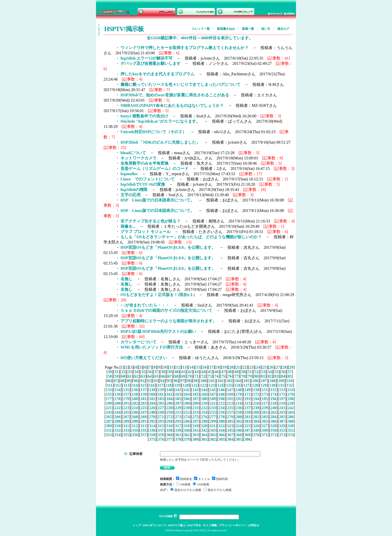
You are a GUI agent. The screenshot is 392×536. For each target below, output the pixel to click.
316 (169, 426)
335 (143, 430)
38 (163, 372)
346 (239, 430)
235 (230, 408)
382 (213, 439)
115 (143, 385)
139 (161, 390)
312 (135, 426)
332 (117, 430)
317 (178, 426)
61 (130, 376)
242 (291, 408)
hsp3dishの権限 (134, 190)
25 (264, 367)
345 (230, 430)
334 (135, 430)
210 (204, 403)
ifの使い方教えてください (144, 358)
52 (256, 372)
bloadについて (133, 153)
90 (135, 381)
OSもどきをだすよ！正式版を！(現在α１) (158, 295)
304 (256, 421)
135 (126, 390)
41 (183, 372)
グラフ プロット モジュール (145, 232)
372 (273, 435)
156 (117, 394)
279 (230, 417)
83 (276, 376)
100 (203, 381)
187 (195, 399)
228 (169, 408)
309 (109, 426)
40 (176, 372)
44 (203, 372)
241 (282, 408)
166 (204, 394)
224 (135, 408)
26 (271, 367)
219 (282, 403)
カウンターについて (138, 342)
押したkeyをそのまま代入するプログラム (157, 74)
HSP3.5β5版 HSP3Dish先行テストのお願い (158, 331)
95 (169, 381)
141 (178, 390)
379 (187, 439)
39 (170, 372)
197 (282, 399)
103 (229, 381)
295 (178, 421)
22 (244, 367)
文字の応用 (130, 195)
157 (126, 394)
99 (195, 381)
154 (291, 390)
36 (150, 372)
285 (282, 417)
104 (238, 381)
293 (161, 421)
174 (273, 394)
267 (126, 417)
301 (230, 421)
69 (183, 376)
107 (264, 381)
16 (205, 367)
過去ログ (283, 29)
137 (143, 390)
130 (272, 385)
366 (221, 435)
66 (163, 376)
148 (239, 390)
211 (213, 403)
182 (152, 399)
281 (247, 417)
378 (178, 439)
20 (231, 367)
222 (117, 408)
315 (161, 426)
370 (256, 435)
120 (186, 385)
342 (204, 430)
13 (185, 367)
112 (118, 385)
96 (175, 381)
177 (109, 399)
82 (270, 376)
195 (265, 399)
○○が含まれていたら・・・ (145, 305)
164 (187, 394)
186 (187, 399)
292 (152, 421)
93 (155, 381)
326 (256, 426)
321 (213, 426)
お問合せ (254, 525)
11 (171, 367)
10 (165, 367)
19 (225, 367)
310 (117, 426)
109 (281, 381)
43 (196, 372)
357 (143, 435)
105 (246, 381)
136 (135, 390)
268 (135, 417)
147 (230, 390)
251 (178, 412)
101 (212, 381)
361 (178, 435)
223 (126, 408)
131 (281, 385)
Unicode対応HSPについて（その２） (153, 132)
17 (211, 367)
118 (169, 385)
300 (221, 421)
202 (135, 403)
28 (284, 367)
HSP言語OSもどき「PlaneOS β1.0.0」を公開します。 (168, 247)
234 (221, 408)
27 (278, 367)
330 (290, 426)
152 (273, 390)
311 (126, 426)
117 (160, 385)
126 (238, 385)
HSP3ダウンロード (155, 525)
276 (204, 417)
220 (290, 403)
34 (136, 372)
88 (122, 381)
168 (221, 394)
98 (189, 381)
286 (291, 417)
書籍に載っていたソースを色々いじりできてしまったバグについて (180, 84)
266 (117, 417)
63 (143, 376)
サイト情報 (210, 525)
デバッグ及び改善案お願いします (150, 63)
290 (135, 421)
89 (129, 381)
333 (126, 430)
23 (251, 367)
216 (256, 403)
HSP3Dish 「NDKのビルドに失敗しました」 (160, 142)
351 (282, 430)
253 (195, 412)
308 (291, 421)
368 (239, 435)
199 (109, 403)
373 (282, 435)
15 (198, 367)
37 (156, 372)
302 (239, 421)
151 (265, 390)
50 (243, 372)
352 (291, 430)
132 (290, 385)
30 (110, 372)
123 (212, 385)
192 (239, 399)
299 (213, 421)
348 (256, 430)
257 (230, 412)
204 (152, 403)
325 (247, 426)
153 (282, 390)
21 (238, 367)
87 (115, 381)
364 (204, 435)
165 (195, 394)
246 (135, 412)
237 (247, 408)
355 (126, 435)
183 (161, 399)
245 (126, 412)
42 (190, 372)
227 (161, 408)
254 (204, 412)
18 (218, 367)
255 (213, 412)
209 (195, 403)
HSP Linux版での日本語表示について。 (157, 200)
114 (135, 385)
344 (221, 430)
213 (230, 403)
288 (117, 421)
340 (187, 430)
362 (187, 435)
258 (239, 412)
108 (272, 381)
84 (283, 376)
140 (169, 390)
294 (169, 421)
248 (152, 412)
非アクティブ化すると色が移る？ (150, 221)
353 (109, 435)
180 (135, 399)
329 (282, 426)
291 (143, 421)
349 (265, 430)
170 (239, 394)
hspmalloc (129, 174)
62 (136, 376)
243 (109, 412)
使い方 (266, 29)
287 (109, 421)
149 (247, 390)
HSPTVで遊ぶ (177, 525)
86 (109, 381)
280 (239, 417)
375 (152, 439)
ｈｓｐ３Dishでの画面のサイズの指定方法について (166, 310)
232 (204, 408)
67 (170, 376)
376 (161, 439)
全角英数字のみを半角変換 (144, 163)
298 (204, 421)
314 (152, 426)
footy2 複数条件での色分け (144, 116)
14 (191, 367)
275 (195, 417)
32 (123, 372)
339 (178, 430)
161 (161, 394)
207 (178, 403)
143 (195, 390)
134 (117, 390)
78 (243, 376)
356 (135, 435)
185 (178, 399)
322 (221, 426)
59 (116, 376)
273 (178, 417)
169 (230, 394)
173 (265, 394)
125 (229, 385)
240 (273, 408)
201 (126, 403)
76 (230, 376)
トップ (137, 525)
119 (177, 385)
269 (143, 417)
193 (247, 399)
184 (169, 399)
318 (187, 426)
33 (130, 372)
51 (250, 372)
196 (273, 399)
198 (291, 399)
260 (256, 412)
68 (176, 376)
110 (290, 381)
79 (250, 376)
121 (194, 385)
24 (258, 367)
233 (213, 408)
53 (263, 372)
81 (263, 376)
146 (221, 390)
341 (195, 430)
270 (152, 417)
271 (161, 417)
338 (169, 430)
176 (291, 394)
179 (126, 399)
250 (169, 412)
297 (195, 421)
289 (126, 421)
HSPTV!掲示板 (124, 29)
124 (220, 385)
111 (109, 385)
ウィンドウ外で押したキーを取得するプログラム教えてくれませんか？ (184, 48)
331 (109, 430)
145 (213, 390)
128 (255, 385)
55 (276, 372)
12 (178, 367)
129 (264, 385)
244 (117, 412)
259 (247, 412)
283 (265, 417)
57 (290, 372)
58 (110, 376)
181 (143, 399)
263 (282, 412)
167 (213, 394)
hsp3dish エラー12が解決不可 (147, 58)
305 (265, 421)
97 (182, 381)
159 (143, 394)
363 (195, 435)
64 (150, 376)
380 (195, 439)
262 (273, 412)
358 (152, 435)
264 (291, 412)
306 (273, 421)
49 (236, 372)
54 (270, 372)
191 (230, 399)
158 (135, 394)
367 (230, 435)
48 (230, 372)
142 (187, 390)
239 (265, 408)
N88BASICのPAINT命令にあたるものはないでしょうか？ (172, 105)
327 (264, 426)
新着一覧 (248, 29)
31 (116, 372)
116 (152, 385)
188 (204, 399)
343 (213, 430)
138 (152, 390)
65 (156, 376)
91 (142, 381)
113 (126, 385)
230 (187, 408)
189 (213, 399)
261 (265, 412)
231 (195, 408)
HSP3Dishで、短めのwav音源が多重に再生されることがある (175, 95)
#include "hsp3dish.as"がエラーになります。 (160, 121)
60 (123, 376)
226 (152, 408)
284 (273, 417)
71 (196, 376)
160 (152, 394)
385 (239, 439)
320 (204, 426)
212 (221, 403)
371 (265, 435)
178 (117, 399)
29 (291, 367)
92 (149, 381)
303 (247, 421)
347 (247, 430)
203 (143, 403)
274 (187, 417)
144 (204, 390)
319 (195, 426)
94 (162, 381)
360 (169, 435)
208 (187, 403)
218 (273, 403)
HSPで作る (194, 525)
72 (203, 376)
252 (187, 412)
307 (282, 421)
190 (221, 399)
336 (152, 430)
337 (161, 430)
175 (282, 394)
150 (256, 390)
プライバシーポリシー (232, 525)
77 (236, 376)
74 (216, 376)
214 (239, 403)
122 (203, 385)
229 (178, 408)
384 (230, 439)
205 (161, 403)
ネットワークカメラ (138, 158)
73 (210, 376)
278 (221, 417)
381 (204, 439)
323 (230, 426)
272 (169, 417)
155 (109, 394)
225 (143, 408)
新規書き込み (226, 29)
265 (109, 417)
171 (247, 394)
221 (109, 408)
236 (239, 408)
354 (117, 435)
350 (273, 430)
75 (223, 376)
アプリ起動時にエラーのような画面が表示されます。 (168, 321)
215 (247, 403)
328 (273, 426)
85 (290, 376)
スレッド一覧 (201, 29)
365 (213, 435)
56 (283, 372)
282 (256, 417)
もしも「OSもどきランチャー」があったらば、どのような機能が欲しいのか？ (191, 237)
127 (246, 385)
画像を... (128, 226)
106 (255, 381)
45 (210, 372)
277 (213, 417)
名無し (126, 279)
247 (143, 412)
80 (256, 376)
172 (256, 394)
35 (143, 372)
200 (117, 403)
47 (223, 372)
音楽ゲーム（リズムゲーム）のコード (154, 169)
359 (161, 435)
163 (178, 394)
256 (221, 412)
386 (247, 439)
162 (169, 394)
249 (161, 412)
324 (239, 426)
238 (256, 408)
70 (190, 376)
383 (221, 439)
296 (187, 421)
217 (264, 403)
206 (169, 403)
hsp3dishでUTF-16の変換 (143, 184)
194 (256, 399)
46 (216, 372)
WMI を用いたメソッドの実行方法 (152, 347)
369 (247, 435)
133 (109, 390)
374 (291, 435)
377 (169, 439)
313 (143, 426)
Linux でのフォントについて (148, 179)
